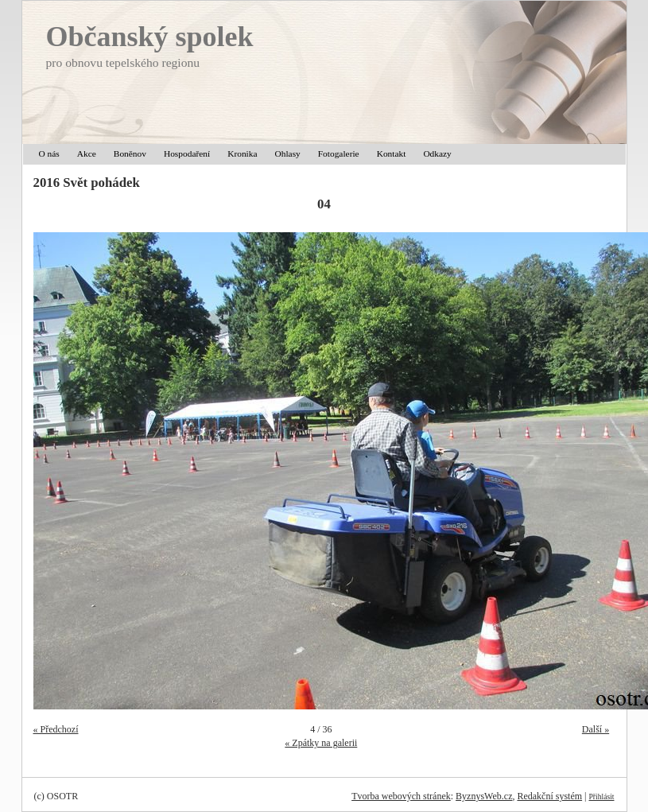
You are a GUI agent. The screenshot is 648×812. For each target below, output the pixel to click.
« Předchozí (56, 729)
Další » (596, 729)
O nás (49, 153)
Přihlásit (602, 796)
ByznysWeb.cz (484, 796)
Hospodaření (187, 153)
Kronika (242, 153)
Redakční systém (549, 796)
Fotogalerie (339, 153)
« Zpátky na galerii (321, 743)
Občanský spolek (150, 37)
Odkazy (437, 153)
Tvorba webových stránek (401, 796)
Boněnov (130, 153)
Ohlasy (288, 153)
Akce (87, 153)
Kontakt (392, 153)
